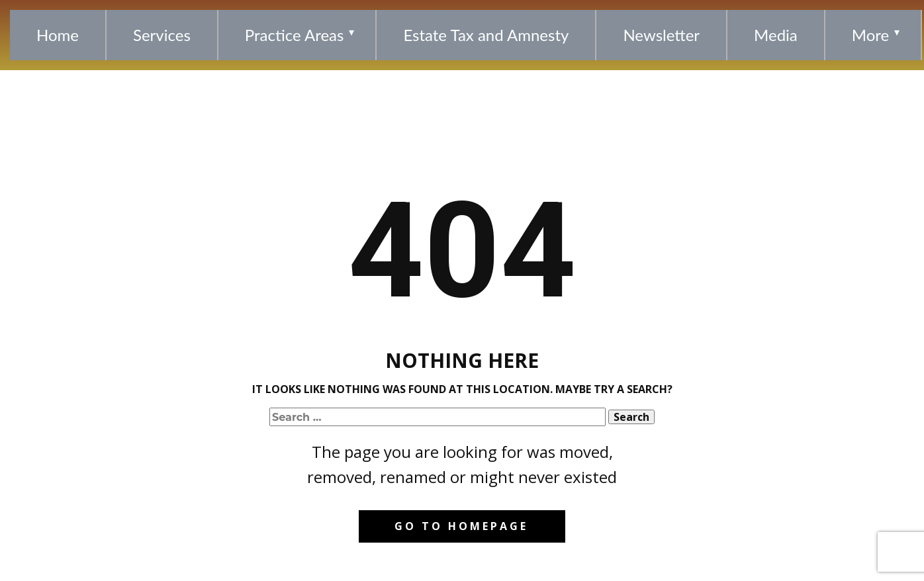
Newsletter (661, 35)
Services (162, 35)
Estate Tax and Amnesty (486, 35)
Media (776, 35)
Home (58, 35)
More (870, 35)
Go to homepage (461, 526)
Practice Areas (295, 35)
